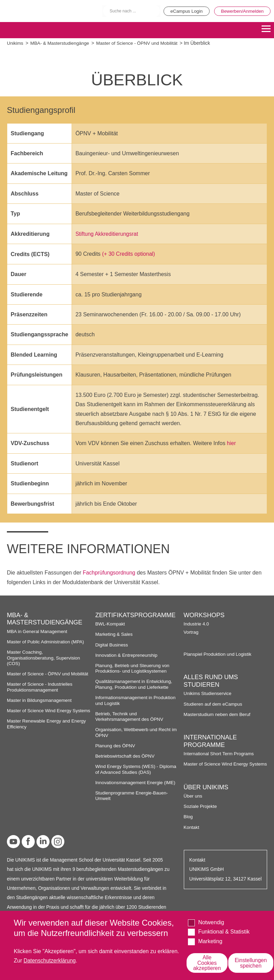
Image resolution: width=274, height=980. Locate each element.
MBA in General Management (38, 631)
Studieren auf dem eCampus (213, 703)
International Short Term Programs (219, 753)
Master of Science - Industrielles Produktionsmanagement (40, 687)
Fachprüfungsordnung (110, 572)
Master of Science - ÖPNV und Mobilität (140, 43)
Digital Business (112, 644)
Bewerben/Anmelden (241, 11)
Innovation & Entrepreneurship (127, 655)
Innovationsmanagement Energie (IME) (136, 782)
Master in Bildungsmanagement (40, 700)
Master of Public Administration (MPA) (46, 641)
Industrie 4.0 (196, 624)
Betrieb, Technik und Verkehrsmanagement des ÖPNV (130, 716)
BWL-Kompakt (110, 624)
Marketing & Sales (114, 634)
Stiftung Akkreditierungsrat (108, 234)
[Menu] (266, 29)
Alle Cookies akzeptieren (208, 963)
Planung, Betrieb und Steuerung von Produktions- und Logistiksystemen (133, 668)
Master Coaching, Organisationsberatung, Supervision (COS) (44, 657)
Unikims (15, 43)
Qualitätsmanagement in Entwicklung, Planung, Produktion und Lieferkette (135, 684)
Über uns (193, 801)
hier (231, 443)
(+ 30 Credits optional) (129, 254)
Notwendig (211, 922)
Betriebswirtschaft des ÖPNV (126, 756)
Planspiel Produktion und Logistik (218, 654)
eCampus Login (183, 11)
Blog (188, 822)
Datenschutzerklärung (50, 960)
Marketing (210, 941)
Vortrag (191, 631)
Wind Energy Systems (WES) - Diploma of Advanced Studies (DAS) (137, 769)
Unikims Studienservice (208, 693)
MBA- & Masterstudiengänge (61, 43)
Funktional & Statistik (224, 931)
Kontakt (191, 833)
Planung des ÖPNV (116, 745)
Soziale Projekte (201, 812)
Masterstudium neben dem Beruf (218, 714)
